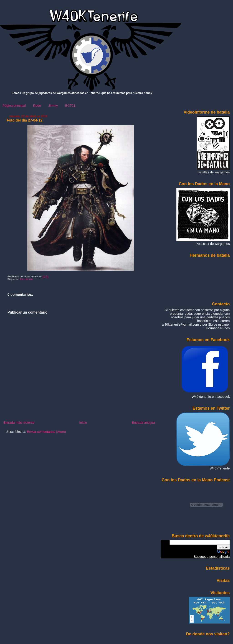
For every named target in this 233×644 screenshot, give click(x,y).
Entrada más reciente (19, 423)
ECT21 (70, 106)
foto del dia (26, 279)
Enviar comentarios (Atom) (46, 432)
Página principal (14, 106)
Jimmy (53, 106)
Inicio (83, 423)
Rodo (37, 106)
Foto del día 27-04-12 (25, 120)
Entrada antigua (143, 423)
